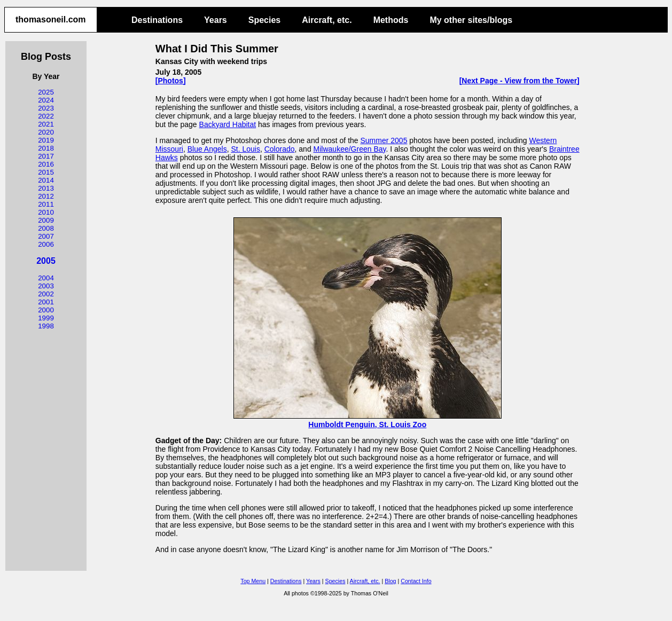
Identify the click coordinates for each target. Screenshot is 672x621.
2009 (46, 220)
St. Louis (245, 149)
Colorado (280, 149)
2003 (46, 286)
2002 (46, 294)
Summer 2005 (384, 140)
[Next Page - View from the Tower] (519, 81)
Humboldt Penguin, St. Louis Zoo (368, 420)
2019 (46, 140)
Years (216, 20)
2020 (46, 132)
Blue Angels (207, 149)
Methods (391, 20)
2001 (46, 302)
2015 (46, 172)
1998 (46, 326)
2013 (46, 188)
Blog (390, 581)
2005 (46, 261)
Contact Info (416, 581)
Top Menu (253, 581)
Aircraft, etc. (327, 20)
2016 (46, 164)
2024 (46, 100)
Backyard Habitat (228, 124)
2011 (46, 204)
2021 (46, 124)
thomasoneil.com (51, 19)
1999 (46, 318)
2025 (46, 92)
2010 (46, 212)
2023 (46, 108)
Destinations (157, 20)
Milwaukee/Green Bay (350, 149)
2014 (46, 180)
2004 (46, 278)
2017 (46, 156)
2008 (46, 228)
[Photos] (171, 81)
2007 (46, 236)
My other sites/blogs (471, 20)
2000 (46, 310)
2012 (46, 196)
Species (264, 20)
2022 (46, 116)
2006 (46, 244)
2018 (46, 148)
